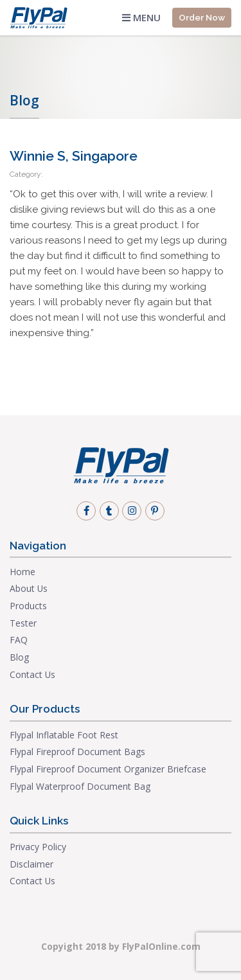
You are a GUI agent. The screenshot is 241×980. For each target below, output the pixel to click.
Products (28, 606)
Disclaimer (31, 864)
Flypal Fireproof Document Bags (77, 752)
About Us (29, 588)
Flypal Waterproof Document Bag (80, 786)
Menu (141, 17)
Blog (19, 657)
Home (22, 572)
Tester (23, 623)
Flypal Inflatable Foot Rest (64, 735)
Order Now (202, 17)
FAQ (19, 640)
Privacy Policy (38, 847)
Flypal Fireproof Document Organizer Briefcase (108, 769)
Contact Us (32, 674)
